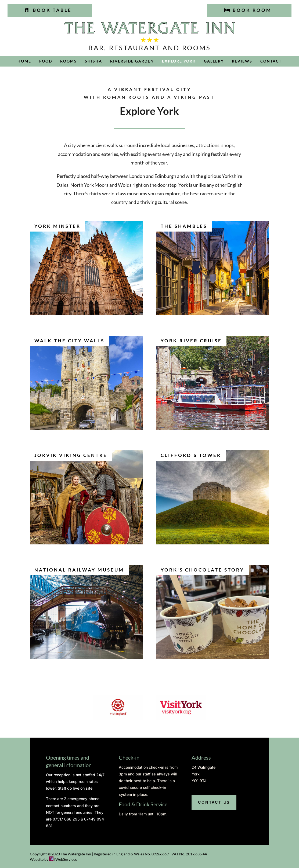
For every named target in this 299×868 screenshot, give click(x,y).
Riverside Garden (132, 61)
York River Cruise (191, 341)
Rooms (69, 61)
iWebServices (66, 859)
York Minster (57, 226)
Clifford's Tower (191, 455)
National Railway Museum (79, 570)
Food (46, 61)
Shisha (93, 61)
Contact (271, 61)
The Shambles (184, 226)
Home (24, 61)
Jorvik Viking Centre (71, 455)
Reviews (242, 61)
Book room (252, 10)
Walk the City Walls (69, 341)
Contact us (214, 802)
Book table (52, 10)
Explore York (179, 61)
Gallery (214, 61)
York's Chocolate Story (202, 570)
